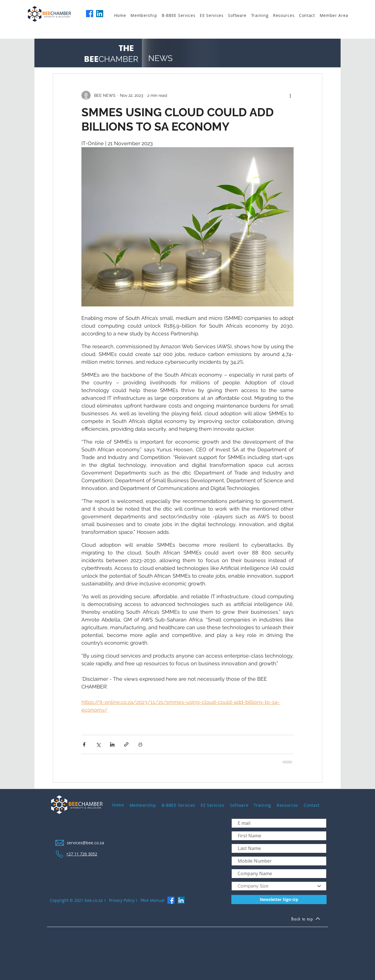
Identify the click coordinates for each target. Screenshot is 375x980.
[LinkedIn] (100, 14)
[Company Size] (279, 886)
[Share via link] (126, 744)
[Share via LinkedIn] (112, 744)
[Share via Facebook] (84, 744)
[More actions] (290, 95)
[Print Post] (140, 744)
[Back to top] (306, 920)
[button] (146, 15)
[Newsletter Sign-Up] (279, 900)
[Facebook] (90, 14)
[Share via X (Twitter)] (98, 744)
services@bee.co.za (85, 843)
